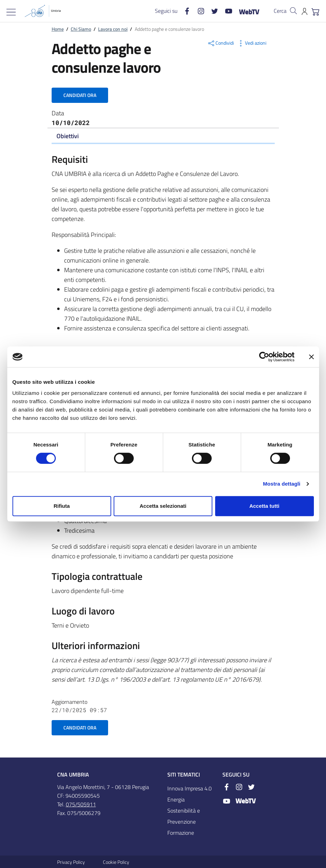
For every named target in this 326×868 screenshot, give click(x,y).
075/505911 (81, 804)
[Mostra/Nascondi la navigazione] (11, 12)
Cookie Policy (116, 862)
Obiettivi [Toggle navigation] (68, 136)
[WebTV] (246, 11)
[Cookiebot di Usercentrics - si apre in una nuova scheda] (264, 357)
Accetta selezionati (163, 506)
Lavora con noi (113, 29)
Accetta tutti (265, 506)
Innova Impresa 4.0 (190, 788)
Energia (176, 799)
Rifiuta (62, 506)
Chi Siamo (81, 29)
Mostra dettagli (282, 484)
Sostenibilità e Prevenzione (184, 816)
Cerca (280, 11)
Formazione (181, 833)
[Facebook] (184, 11)
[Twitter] (212, 11)
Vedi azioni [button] (252, 43)
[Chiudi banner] (311, 357)
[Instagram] (198, 11)
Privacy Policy (71, 862)
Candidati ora (80, 95)
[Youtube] (226, 11)
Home (58, 29)
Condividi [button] (221, 43)
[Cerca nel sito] (293, 11)
